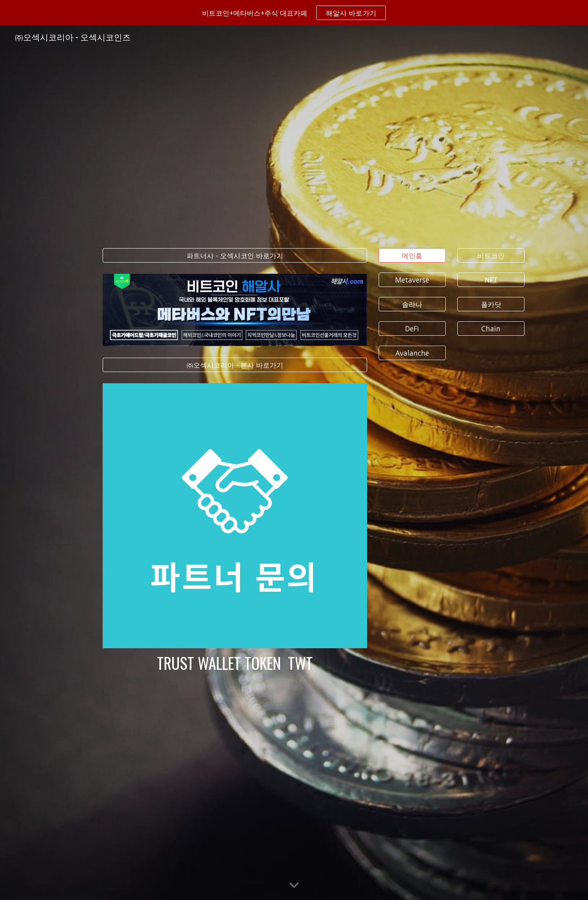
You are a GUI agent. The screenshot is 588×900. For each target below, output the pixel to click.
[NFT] (491, 280)
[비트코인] (491, 255)
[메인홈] (412, 255)
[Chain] (491, 329)
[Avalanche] (412, 353)
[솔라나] (412, 304)
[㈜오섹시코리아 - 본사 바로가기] (235, 365)
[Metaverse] (412, 280)
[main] (235, 663)
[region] (294, 13)
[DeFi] (412, 329)
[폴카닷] (491, 304)
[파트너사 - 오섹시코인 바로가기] (235, 255)
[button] (294, 886)
